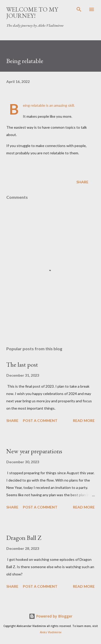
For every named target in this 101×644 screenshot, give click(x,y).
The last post (22, 365)
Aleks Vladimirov (51, 632)
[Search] (79, 9)
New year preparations (34, 451)
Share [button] (82, 182)
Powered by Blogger (51, 616)
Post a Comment (40, 420)
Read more (84, 420)
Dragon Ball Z (24, 538)
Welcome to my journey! (32, 12)
